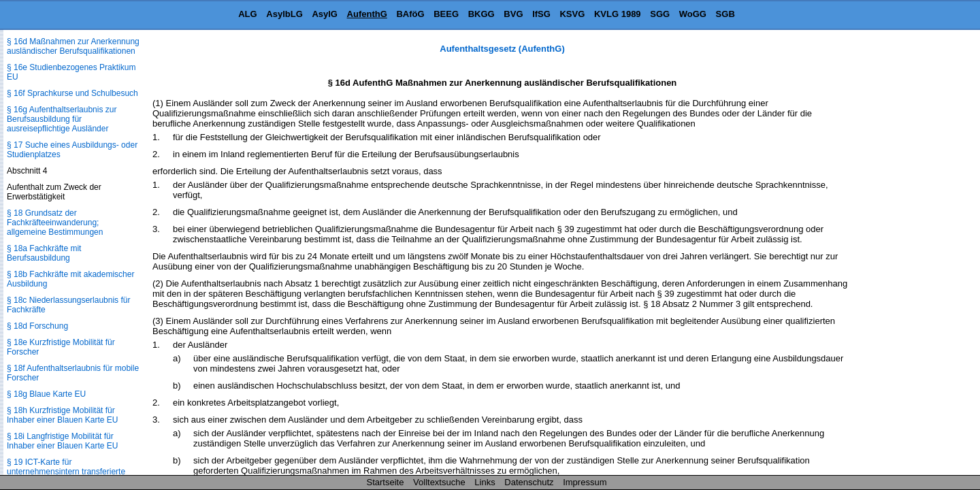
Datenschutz (529, 482)
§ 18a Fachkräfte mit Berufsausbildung (44, 253)
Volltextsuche (439, 482)
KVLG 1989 (618, 14)
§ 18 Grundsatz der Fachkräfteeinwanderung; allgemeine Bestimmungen (55, 223)
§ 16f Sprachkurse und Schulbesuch (72, 93)
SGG (660, 14)
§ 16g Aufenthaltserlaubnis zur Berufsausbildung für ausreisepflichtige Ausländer (62, 119)
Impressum (585, 482)
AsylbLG (284, 14)
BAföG (410, 14)
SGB (725, 14)
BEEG (446, 14)
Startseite (386, 482)
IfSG (541, 14)
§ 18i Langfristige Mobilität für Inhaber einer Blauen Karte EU (62, 441)
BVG (513, 14)
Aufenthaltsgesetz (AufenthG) (502, 49)
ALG (247, 14)
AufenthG (367, 14)
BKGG (481, 14)
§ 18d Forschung (37, 326)
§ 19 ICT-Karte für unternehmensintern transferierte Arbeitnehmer (66, 472)
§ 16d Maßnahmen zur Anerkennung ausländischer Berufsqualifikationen (73, 46)
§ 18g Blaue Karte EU (46, 394)
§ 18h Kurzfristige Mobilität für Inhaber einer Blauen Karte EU (62, 415)
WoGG (693, 14)
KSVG (572, 14)
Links (485, 482)
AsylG (325, 14)
